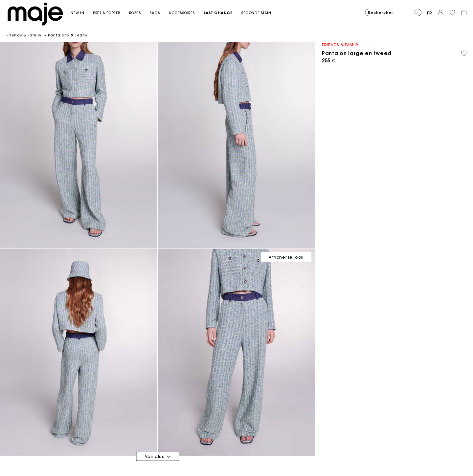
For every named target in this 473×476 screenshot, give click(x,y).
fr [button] (430, 13)
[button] (82, 13)
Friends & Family (24, 35)
